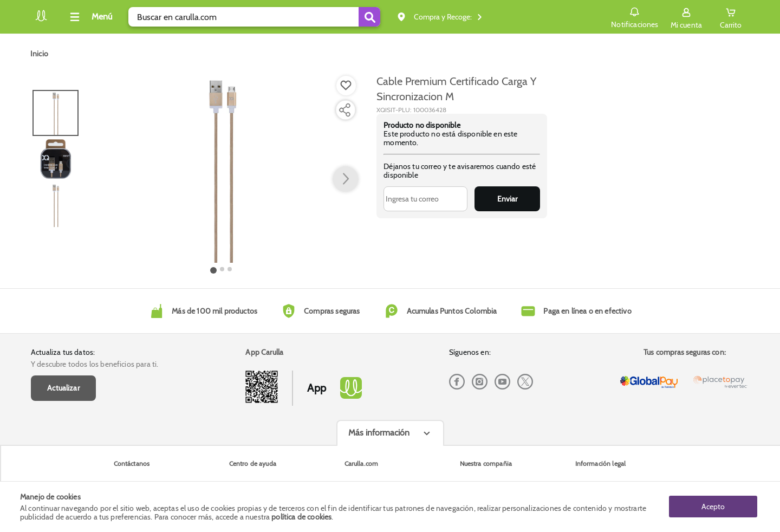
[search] (254, 17)
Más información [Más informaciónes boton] (379, 433)
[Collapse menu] (89, 17)
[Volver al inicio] (41, 20)
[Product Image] (222, 168)
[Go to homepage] (39, 54)
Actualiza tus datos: (63, 352)
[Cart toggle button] (731, 17)
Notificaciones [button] (635, 16)
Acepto (713, 507)
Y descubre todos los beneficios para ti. (95, 364)
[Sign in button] (686, 17)
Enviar (507, 199)
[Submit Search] (369, 17)
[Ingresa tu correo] (425, 199)
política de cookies (301, 517)
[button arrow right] (346, 179)
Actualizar (63, 388)
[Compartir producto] (344, 110)
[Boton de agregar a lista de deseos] (346, 86)
